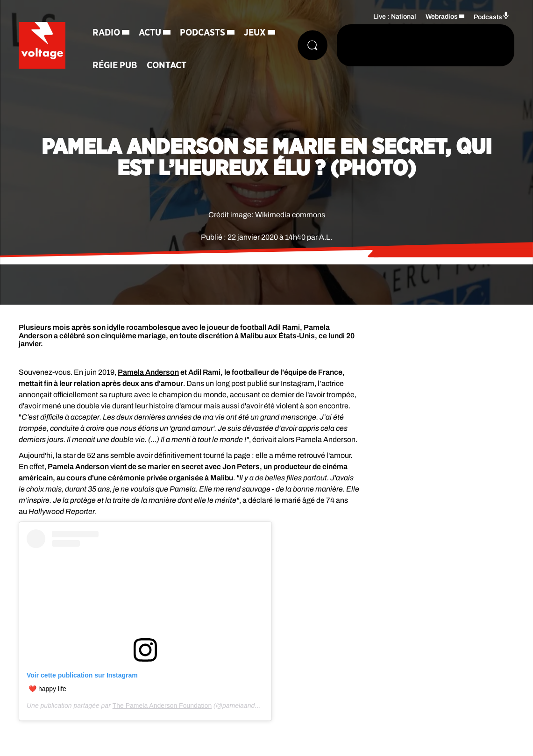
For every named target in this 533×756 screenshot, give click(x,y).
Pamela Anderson (148, 372)
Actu (150, 33)
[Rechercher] (313, 45)
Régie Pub (115, 65)
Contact (167, 65)
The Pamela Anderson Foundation (162, 706)
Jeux (255, 33)
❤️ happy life (47, 689)
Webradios (442, 17)
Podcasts (203, 33)
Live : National (395, 17)
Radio (106, 33)
